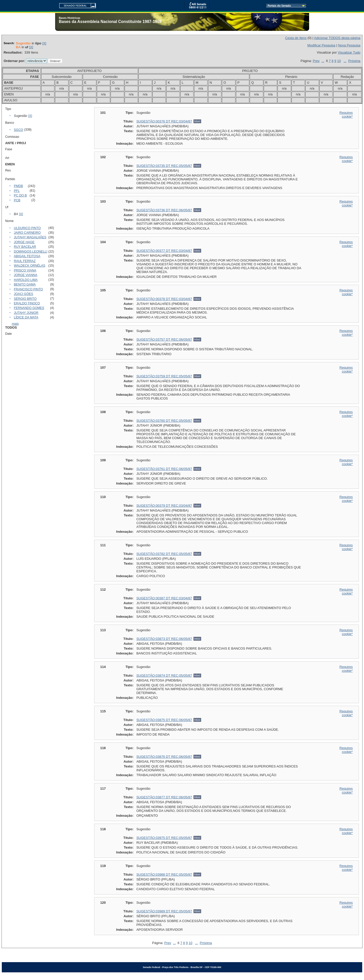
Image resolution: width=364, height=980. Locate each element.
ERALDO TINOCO (27, 303)
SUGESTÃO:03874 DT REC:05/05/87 (164, 675)
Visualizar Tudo (349, 52)
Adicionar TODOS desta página (337, 38)
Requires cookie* (346, 115)
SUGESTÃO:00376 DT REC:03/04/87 (164, 121)
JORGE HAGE (24, 242)
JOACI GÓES (23, 294)
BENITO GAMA (25, 284)
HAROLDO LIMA (26, 280)
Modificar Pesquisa (321, 45)
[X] (44, 43)
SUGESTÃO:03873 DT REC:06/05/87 (164, 639)
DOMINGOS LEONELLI (31, 252)
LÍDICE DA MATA (26, 317)
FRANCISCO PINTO (28, 289)
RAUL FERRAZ (25, 261)
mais (15, 324)
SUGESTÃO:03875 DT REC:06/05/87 (164, 720)
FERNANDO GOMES (29, 308)
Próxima (354, 61)
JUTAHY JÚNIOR (26, 313)
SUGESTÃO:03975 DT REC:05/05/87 (164, 838)
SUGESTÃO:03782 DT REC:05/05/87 (164, 554)
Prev (316, 61)
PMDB (18, 186)
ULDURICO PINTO (27, 228)
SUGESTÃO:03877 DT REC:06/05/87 (164, 797)
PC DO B (20, 195)
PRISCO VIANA (25, 270)
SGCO (18, 130)
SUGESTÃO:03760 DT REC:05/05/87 (164, 421)
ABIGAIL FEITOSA (27, 256)
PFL (17, 191)
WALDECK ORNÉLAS (29, 266)
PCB (17, 200)
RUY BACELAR (25, 247)
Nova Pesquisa (349, 45)
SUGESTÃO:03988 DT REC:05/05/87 (164, 874)
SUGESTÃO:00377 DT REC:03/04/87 (164, 251)
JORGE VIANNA (26, 275)
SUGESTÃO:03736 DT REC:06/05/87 (164, 210)
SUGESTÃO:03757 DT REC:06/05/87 (164, 339)
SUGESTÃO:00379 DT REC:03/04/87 (164, 506)
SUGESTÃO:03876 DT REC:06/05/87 (164, 757)
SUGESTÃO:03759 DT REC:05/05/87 (164, 376)
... (323, 61)
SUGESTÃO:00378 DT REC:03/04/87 (164, 299)
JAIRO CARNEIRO (27, 233)
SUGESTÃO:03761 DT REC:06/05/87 (164, 469)
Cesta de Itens (296, 38)
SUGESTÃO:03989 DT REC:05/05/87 (164, 911)
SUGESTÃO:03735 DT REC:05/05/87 (164, 166)
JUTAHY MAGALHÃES (30, 237)
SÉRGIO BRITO (25, 299)
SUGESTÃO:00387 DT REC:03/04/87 (164, 598)
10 (339, 61)
